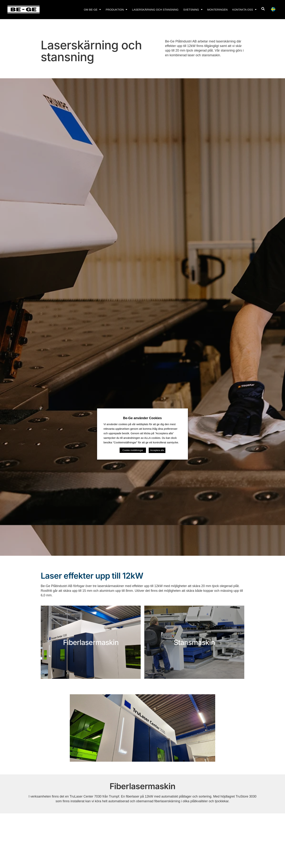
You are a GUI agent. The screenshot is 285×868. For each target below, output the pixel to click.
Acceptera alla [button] (157, 450)
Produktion (116, 10)
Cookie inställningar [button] (133, 450)
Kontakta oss (244, 10)
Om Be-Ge (92, 10)
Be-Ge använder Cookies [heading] (142, 418)
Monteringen (217, 10)
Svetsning (193, 10)
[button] (263, 9)
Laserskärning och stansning (155, 10)
